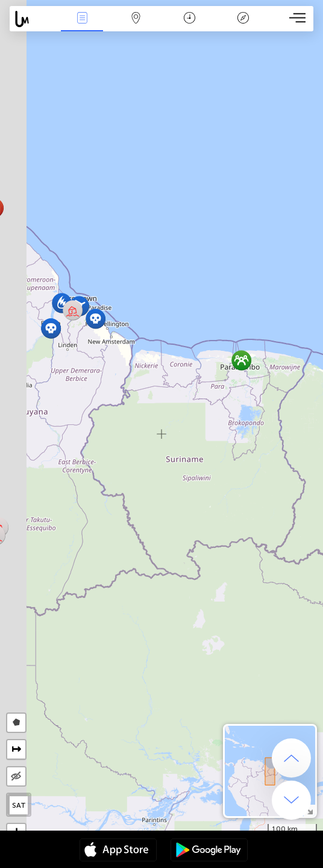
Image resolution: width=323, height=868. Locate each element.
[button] (96, 319)
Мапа (136, 19)
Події (82, 19)
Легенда (243, 19)
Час (190, 19)
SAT (19, 805)
